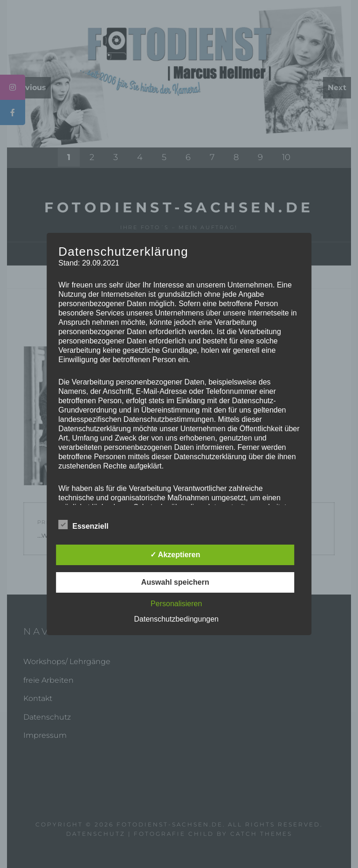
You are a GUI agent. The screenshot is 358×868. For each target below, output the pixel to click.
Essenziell (83, 525)
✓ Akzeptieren (175, 555)
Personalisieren (176, 604)
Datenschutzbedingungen (176, 619)
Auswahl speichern (175, 582)
